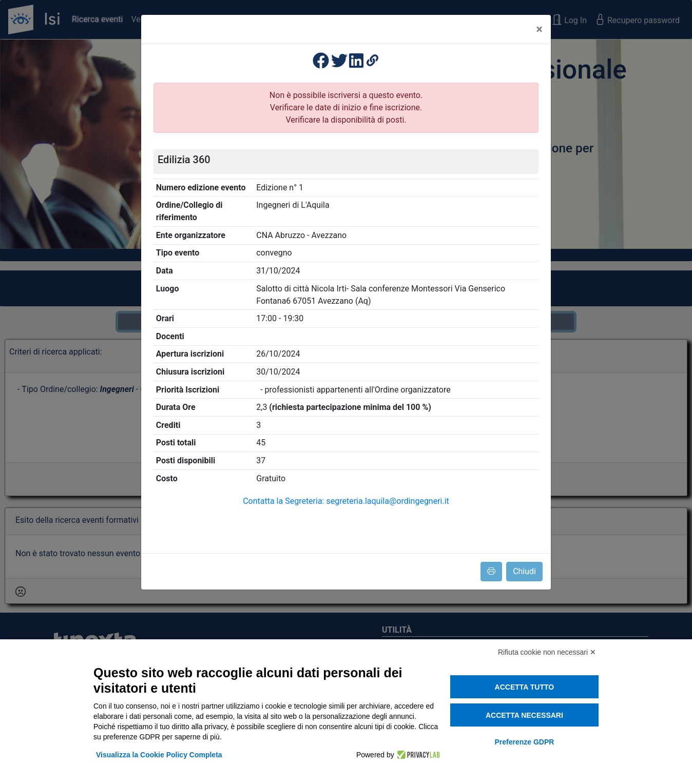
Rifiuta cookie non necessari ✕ (547, 652)
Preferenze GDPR (524, 742)
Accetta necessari (524, 715)
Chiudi (524, 571)
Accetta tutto (525, 687)
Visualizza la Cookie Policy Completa (159, 755)
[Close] (539, 29)
